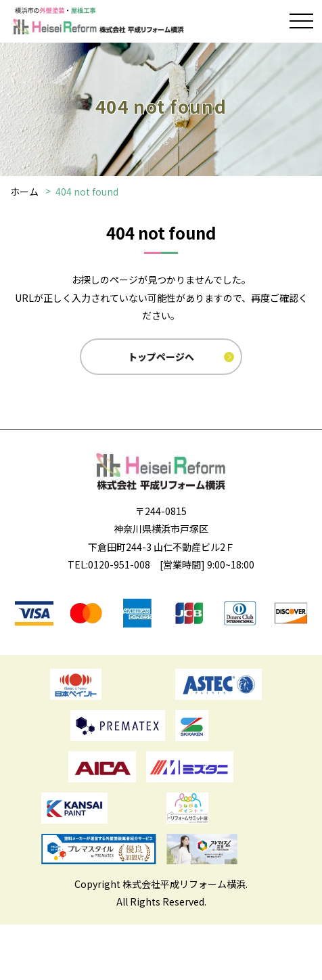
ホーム (24, 192)
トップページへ (161, 357)
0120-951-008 (119, 564)
